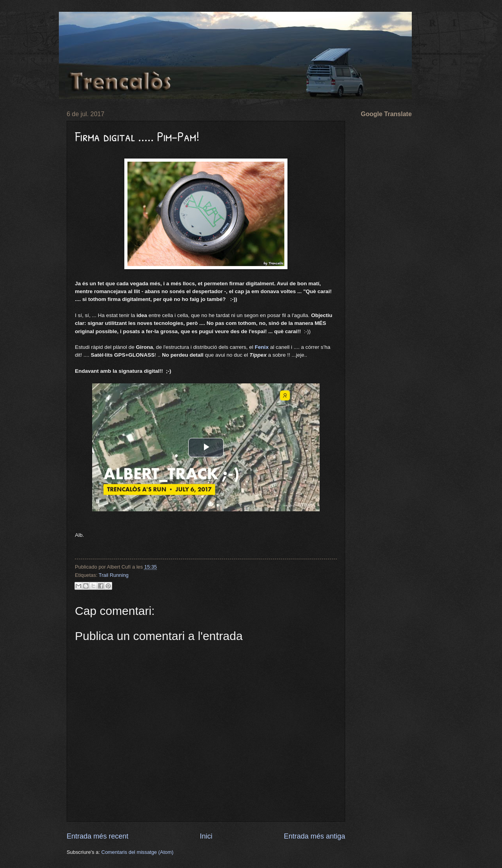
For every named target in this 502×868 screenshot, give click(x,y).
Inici (206, 836)
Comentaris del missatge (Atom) (137, 852)
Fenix (262, 347)
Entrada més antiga (315, 836)
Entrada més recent (97, 836)
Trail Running (114, 575)
